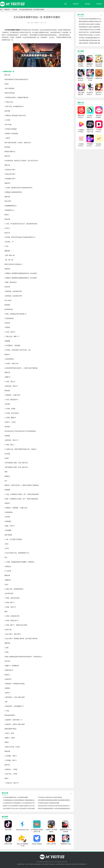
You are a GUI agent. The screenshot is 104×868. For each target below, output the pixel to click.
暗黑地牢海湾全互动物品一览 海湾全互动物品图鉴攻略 (91, 35)
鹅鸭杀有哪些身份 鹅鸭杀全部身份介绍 (90, 21)
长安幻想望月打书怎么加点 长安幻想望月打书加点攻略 (19, 808)
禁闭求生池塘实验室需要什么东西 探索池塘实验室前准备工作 (55, 808)
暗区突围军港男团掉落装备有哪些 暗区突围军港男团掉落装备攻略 (55, 800)
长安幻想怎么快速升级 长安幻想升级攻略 (50, 797)
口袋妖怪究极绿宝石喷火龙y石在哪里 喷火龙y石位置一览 (91, 30)
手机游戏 (87, 4)
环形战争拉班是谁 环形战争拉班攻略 (49, 803)
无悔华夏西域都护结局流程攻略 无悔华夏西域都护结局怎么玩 (91, 40)
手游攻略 (14, 10)
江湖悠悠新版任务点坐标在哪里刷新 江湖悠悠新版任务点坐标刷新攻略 (20, 800)
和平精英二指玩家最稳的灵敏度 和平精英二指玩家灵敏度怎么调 (91, 38)
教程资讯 (76, 4)
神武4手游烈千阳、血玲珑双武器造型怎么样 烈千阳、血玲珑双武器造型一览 (91, 32)
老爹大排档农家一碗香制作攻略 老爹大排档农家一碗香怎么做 (91, 43)
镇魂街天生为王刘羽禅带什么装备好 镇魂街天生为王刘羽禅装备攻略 (20, 806)
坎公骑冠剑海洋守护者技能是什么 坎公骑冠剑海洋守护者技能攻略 (20, 803)
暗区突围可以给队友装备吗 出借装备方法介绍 (91, 24)
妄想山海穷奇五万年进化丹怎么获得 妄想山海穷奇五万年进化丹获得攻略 (55, 806)
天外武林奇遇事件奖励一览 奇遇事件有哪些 (16, 797)
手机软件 (99, 4)
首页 (66, 4)
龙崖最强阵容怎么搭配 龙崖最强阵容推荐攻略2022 (91, 27)
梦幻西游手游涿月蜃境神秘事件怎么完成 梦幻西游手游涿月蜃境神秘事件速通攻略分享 (91, 19)
